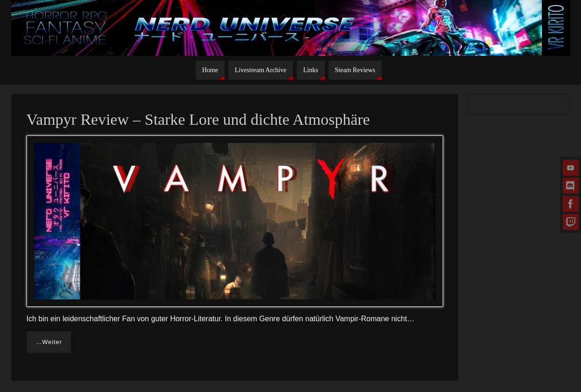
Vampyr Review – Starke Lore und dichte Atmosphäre (198, 119)
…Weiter (49, 342)
